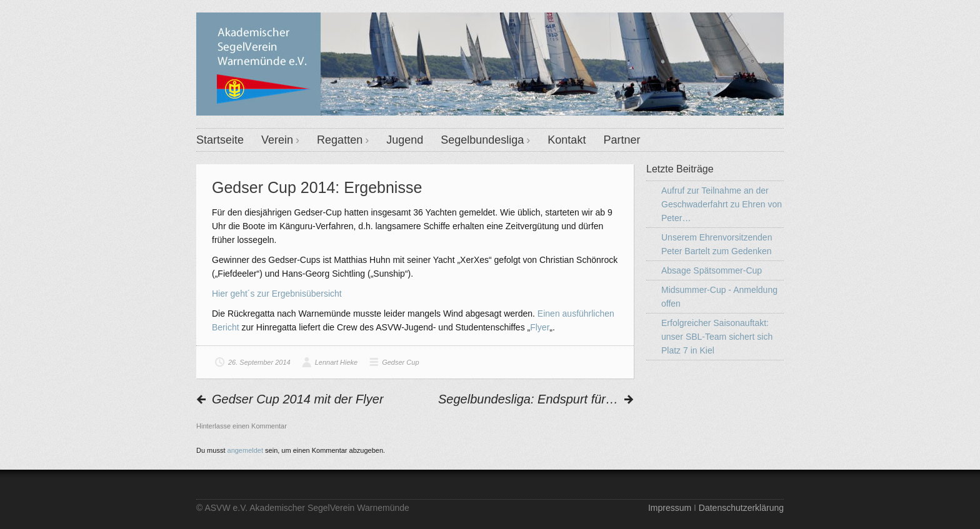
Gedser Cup (400, 362)
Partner (622, 140)
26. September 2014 (259, 362)
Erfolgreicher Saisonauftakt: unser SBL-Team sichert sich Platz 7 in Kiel (717, 337)
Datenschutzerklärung (741, 508)
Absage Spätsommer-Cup (712, 270)
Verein (277, 140)
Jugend (405, 140)
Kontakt (567, 140)
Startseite (220, 140)
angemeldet (246, 450)
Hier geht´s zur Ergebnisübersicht (277, 294)
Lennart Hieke (337, 362)
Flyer (540, 327)
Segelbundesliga (482, 140)
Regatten (340, 140)
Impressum (670, 508)
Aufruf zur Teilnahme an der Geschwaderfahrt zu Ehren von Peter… (722, 204)
